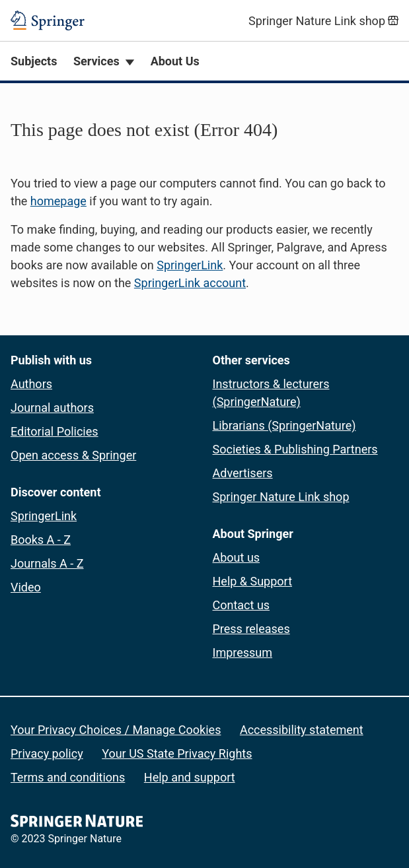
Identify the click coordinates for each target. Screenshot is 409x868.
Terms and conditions (68, 777)
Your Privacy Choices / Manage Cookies (116, 730)
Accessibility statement (302, 730)
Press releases (251, 629)
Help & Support (253, 581)
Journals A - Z (47, 563)
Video (26, 587)
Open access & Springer (73, 455)
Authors (31, 384)
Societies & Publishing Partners (295, 449)
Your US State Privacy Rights (177, 753)
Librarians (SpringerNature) (284, 425)
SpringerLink (190, 265)
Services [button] (96, 61)
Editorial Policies (55, 431)
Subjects (34, 61)
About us (237, 557)
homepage (58, 201)
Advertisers (243, 473)
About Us (175, 61)
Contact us (242, 605)
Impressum (243, 652)
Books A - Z (41, 540)
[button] (204, 204)
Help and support (190, 777)
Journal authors (52, 408)
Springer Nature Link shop (281, 497)
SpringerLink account (190, 283)
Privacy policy (47, 753)
